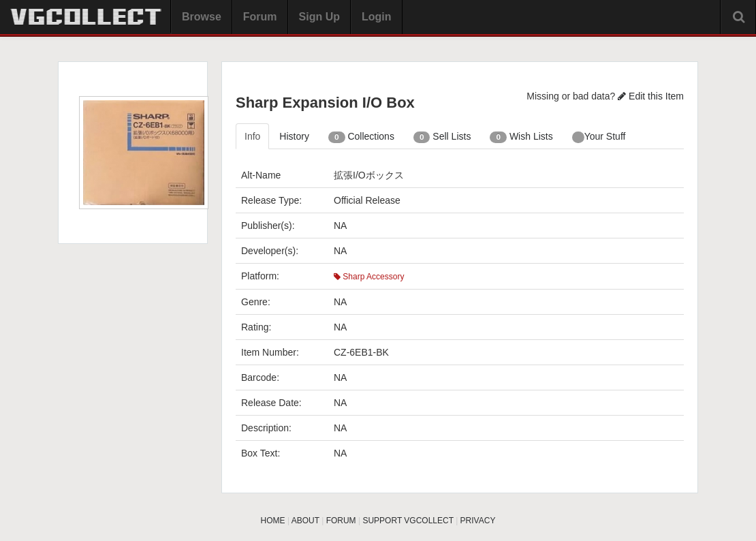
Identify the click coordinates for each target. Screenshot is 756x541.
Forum (260, 17)
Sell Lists (442, 137)
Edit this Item (651, 96)
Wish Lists (521, 137)
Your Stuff (599, 137)
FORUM (341, 521)
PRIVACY (478, 521)
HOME (273, 521)
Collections (361, 137)
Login (377, 17)
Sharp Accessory (369, 277)
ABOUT (305, 521)
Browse (202, 17)
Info (252, 136)
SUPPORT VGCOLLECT (408, 521)
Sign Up (319, 17)
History (294, 136)
